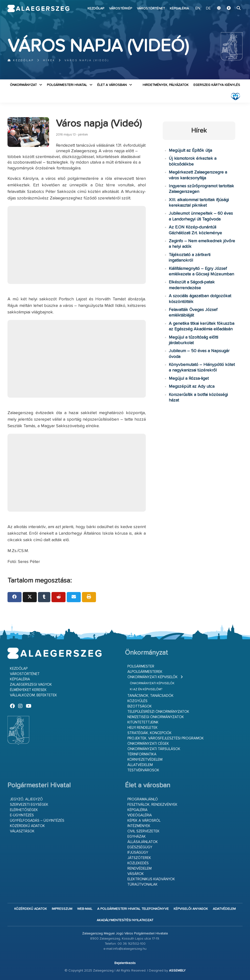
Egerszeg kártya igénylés (217, 85)
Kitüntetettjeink (143, 722)
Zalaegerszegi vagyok (31, 685)
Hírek (49, 60)
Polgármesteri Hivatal (67, 85)
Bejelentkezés (125, 963)
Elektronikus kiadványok (151, 879)
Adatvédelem (224, 909)
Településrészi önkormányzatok (158, 712)
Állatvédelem (140, 765)
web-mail (85, 909)
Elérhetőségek (24, 810)
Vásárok (136, 874)
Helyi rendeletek (143, 728)
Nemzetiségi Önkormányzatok (156, 717)
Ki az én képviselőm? (146, 689)
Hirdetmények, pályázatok (166, 85)
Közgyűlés (137, 701)
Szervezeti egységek (29, 805)
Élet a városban (112, 85)
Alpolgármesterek (145, 672)
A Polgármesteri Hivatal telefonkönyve (133, 909)
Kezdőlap (96, 8)
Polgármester (141, 666)
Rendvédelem (140, 869)
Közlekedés (138, 863)
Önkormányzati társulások (154, 749)
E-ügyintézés (22, 815)
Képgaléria (179, 8)
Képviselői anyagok (191, 909)
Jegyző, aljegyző (26, 799)
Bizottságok (140, 706)
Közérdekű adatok (27, 826)
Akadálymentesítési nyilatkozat (125, 920)
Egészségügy (140, 847)
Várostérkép (121, 8)
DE (208, 8)
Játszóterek (139, 858)
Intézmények (139, 826)
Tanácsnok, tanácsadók (151, 696)
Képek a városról (144, 821)
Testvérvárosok (143, 770)
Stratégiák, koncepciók (150, 733)
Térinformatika (142, 754)
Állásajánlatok (143, 842)
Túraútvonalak (143, 885)
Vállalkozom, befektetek (33, 695)
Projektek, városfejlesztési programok (166, 738)
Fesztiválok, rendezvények (152, 805)
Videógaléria (140, 815)
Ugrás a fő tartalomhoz (230, 2)
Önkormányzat (23, 85)
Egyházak (137, 837)
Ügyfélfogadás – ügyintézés (37, 821)
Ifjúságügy (138, 853)
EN (198, 8)
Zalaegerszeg (38, 8)
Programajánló (143, 799)
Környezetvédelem (145, 760)
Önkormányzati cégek (148, 744)
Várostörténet (151, 8)
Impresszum (62, 909)
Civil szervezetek (143, 831)
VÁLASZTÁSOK (22, 831)
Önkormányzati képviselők (153, 677)
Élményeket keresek (28, 690)
